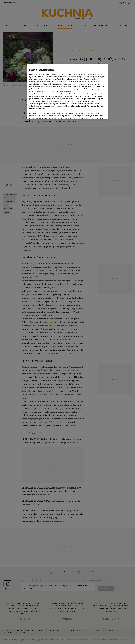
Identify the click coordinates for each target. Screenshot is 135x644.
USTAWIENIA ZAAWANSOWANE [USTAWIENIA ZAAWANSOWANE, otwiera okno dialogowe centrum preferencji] (44, 115)
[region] (68, 92)
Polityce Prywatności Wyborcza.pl (84, 106)
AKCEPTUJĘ (98, 115)
